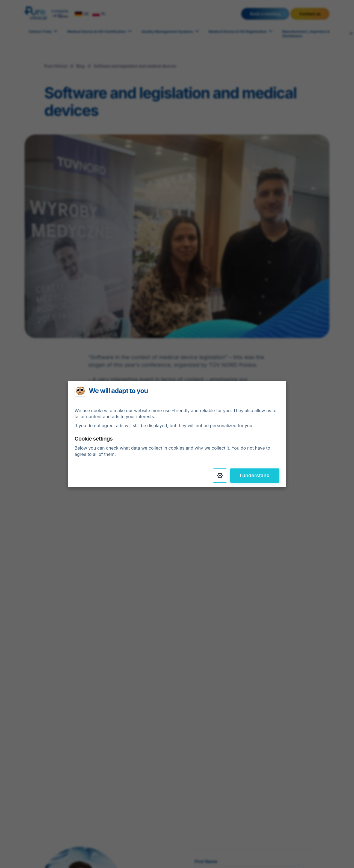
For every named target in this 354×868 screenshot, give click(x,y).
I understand (255, 475)
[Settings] (220, 476)
